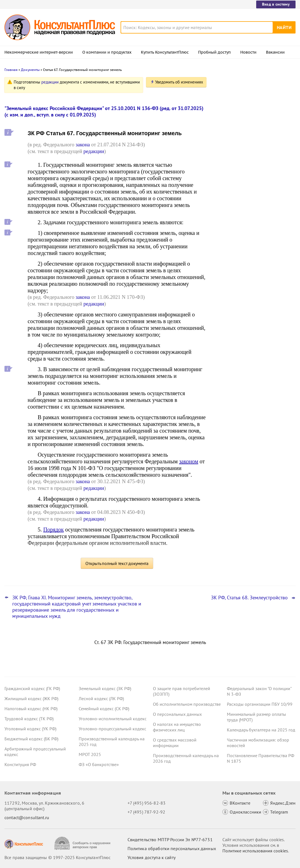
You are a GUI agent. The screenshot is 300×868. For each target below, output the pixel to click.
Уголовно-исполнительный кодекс (113, 719)
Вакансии (275, 52)
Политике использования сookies (255, 851)
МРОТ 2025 (90, 754)
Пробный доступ (214, 52)
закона (83, 145)
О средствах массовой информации (175, 743)
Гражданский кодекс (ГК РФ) (32, 688)
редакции (50, 82)
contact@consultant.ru (27, 817)
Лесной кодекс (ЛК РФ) (101, 698)
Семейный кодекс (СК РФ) (104, 709)
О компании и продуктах (107, 52)
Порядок (54, 530)
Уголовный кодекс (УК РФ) (30, 729)
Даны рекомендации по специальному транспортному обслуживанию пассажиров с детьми (254, 110)
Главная (11, 70)
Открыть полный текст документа (117, 563)
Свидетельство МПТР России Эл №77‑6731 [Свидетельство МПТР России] (170, 840)
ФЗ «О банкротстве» (99, 764)
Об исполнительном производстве (187, 704)
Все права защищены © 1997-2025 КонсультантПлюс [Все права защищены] (57, 857)
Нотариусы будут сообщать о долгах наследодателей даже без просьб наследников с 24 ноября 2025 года (252, 140)
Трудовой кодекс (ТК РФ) (29, 719)
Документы (30, 70)
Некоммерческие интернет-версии (39, 52)
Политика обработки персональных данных (172, 848)
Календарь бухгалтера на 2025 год (261, 730)
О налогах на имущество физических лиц (177, 727)
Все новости (229, 213)
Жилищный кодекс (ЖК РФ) (31, 698)
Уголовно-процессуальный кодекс (112, 729)
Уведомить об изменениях (179, 82)
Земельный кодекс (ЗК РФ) (105, 688)
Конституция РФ (20, 764)
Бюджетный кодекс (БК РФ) (31, 739)
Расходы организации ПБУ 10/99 (260, 704)
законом (189, 461)
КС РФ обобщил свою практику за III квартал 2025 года (251, 168)
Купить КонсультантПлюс (165, 52)
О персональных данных (177, 714)
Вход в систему (276, 4)
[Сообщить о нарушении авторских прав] (83, 843)
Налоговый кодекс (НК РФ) (31, 709)
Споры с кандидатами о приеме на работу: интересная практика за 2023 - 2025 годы (253, 195)
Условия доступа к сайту (152, 857)
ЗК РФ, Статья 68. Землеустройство (249, 598)
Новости (248, 52)
